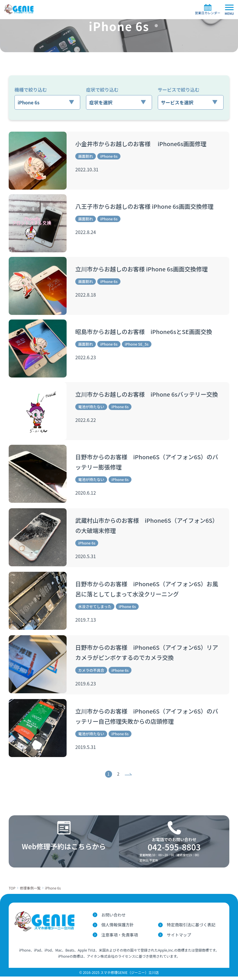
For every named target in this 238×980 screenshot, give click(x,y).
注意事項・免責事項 (120, 938)
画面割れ (86, 157)
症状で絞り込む (102, 90)
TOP (12, 891)
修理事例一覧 (30, 891)
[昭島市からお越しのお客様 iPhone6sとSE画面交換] (38, 349)
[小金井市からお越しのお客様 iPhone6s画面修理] (38, 161)
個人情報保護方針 (118, 928)
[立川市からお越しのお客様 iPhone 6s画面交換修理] (38, 286)
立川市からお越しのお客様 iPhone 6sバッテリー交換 (147, 394)
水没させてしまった (96, 608)
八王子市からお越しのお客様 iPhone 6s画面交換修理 (144, 206)
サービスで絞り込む (179, 90)
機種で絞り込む (31, 90)
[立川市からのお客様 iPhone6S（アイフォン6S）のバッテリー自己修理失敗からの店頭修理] (38, 731)
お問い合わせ (113, 918)
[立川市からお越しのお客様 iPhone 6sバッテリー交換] (38, 411)
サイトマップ (179, 938)
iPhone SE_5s (141, 344)
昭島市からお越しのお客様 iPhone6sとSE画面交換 (144, 332)
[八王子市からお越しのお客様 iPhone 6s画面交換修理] (38, 223)
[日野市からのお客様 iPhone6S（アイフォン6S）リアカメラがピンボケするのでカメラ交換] (38, 667)
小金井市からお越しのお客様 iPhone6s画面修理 (141, 144)
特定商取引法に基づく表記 (191, 928)
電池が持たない (92, 407)
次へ (129, 778)
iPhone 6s (111, 157)
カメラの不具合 (92, 673)
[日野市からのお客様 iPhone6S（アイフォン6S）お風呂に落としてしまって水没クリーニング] (38, 602)
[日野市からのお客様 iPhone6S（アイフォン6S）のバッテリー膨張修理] (38, 474)
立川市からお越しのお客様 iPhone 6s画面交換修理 (141, 269)
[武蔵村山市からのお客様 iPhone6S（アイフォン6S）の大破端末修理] (38, 538)
